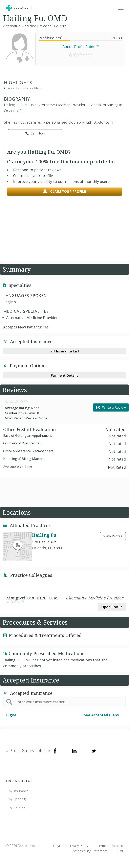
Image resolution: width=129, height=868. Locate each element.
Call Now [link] (35, 133)
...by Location (16, 807)
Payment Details (65, 375)
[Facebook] (55, 751)
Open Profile (112, 607)
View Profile (113, 536)
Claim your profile (65, 191)
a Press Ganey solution (29, 751)
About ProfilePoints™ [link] (81, 47)
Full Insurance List (65, 351)
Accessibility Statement (90, 851)
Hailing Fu (44, 535)
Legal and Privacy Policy (71, 846)
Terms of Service (110, 846)
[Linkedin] (74, 751)
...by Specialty (16, 799)
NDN (120, 851)
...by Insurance (17, 791)
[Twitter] (93, 751)
